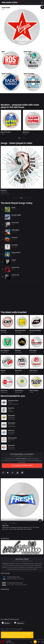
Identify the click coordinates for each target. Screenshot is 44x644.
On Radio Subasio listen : (14, 577)
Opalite (13, 208)
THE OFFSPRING (5, 192)
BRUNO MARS (14, 247)
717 (15, 523)
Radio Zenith (11, 445)
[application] (22, 642)
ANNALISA (14, 269)
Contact (7, 629)
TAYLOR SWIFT (14, 209)
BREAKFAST (14, 262)
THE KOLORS (14, 217)
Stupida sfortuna (16, 252)
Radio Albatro (12, 423)
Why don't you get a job (7, 190)
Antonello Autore (18, 630)
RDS (3, 52)
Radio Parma (4, 391)
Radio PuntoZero (12, 438)
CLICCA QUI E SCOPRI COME (22, 466)
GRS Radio (18, 350)
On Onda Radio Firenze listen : (15, 583)
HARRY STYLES (15, 277)
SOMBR (13, 224)
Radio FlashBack (4, 194)
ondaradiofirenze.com (13, 404)
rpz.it (9, 441)
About (2, 629)
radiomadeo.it (11, 419)
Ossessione (14, 237)
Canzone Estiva (16, 267)
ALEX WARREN (14, 232)
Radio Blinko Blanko (20, 330)
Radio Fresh (11, 430)
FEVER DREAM (15, 230)
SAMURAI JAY (14, 239)
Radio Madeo (11, 415)
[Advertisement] (22, 296)
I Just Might (15, 245)
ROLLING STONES (16, 215)
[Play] (35, 642)
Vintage (26, 54)
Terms (11, 629)
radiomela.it (11, 412)
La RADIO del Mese (8, 519)
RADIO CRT (4, 330)
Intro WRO (9, 641)
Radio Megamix (5, 350)
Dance (31, 332)
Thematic (4, 10)
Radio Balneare (19, 391)
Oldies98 (3, 371)
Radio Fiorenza (33, 371)
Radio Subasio (7, 74)
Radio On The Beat (6, 132)
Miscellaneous (5, 54)
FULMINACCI (14, 254)
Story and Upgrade (18, 629)
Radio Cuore (26, 132)
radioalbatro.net (12, 426)
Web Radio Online (10, 643)
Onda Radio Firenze (13, 401)
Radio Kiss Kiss (29, 74)
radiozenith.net (12, 449)
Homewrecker (15, 223)
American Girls (15, 275)
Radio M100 (18, 371)
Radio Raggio (33, 350)
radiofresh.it (11, 434)
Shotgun (14, 260)
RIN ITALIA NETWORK (35, 330)
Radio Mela (28, 52)
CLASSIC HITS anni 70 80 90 (11, 8)
